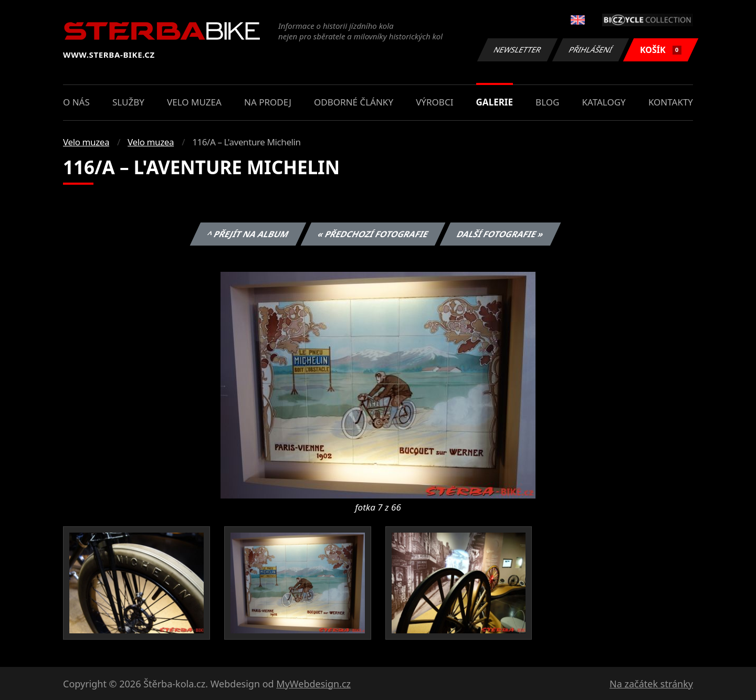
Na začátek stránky (651, 684)
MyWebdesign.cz (313, 684)
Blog (547, 102)
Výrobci (434, 102)
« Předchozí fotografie (373, 234)
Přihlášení (590, 50)
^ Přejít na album (248, 234)
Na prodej (268, 102)
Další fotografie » (501, 234)
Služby (128, 102)
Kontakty (671, 102)
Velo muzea (194, 102)
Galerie (495, 102)
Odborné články (354, 102)
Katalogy (604, 102)
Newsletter (517, 50)
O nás (76, 102)
